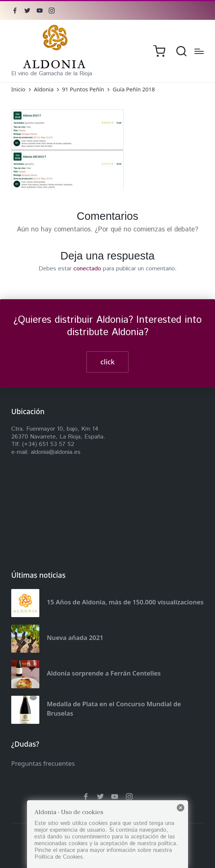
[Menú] (199, 51)
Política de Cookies (59, 857)
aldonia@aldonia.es (56, 452)
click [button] (107, 362)
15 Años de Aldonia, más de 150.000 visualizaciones (125, 602)
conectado (87, 269)
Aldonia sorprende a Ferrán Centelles (104, 673)
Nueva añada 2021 (75, 638)
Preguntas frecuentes (43, 763)
